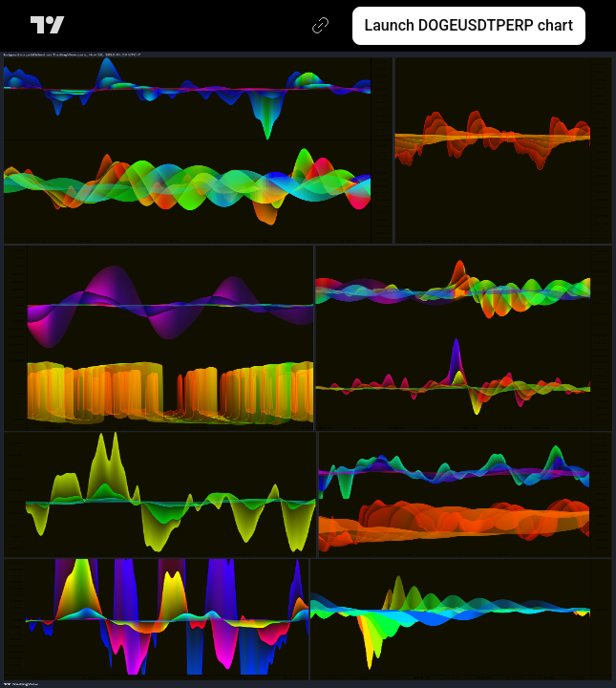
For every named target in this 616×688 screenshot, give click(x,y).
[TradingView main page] (51, 26)
